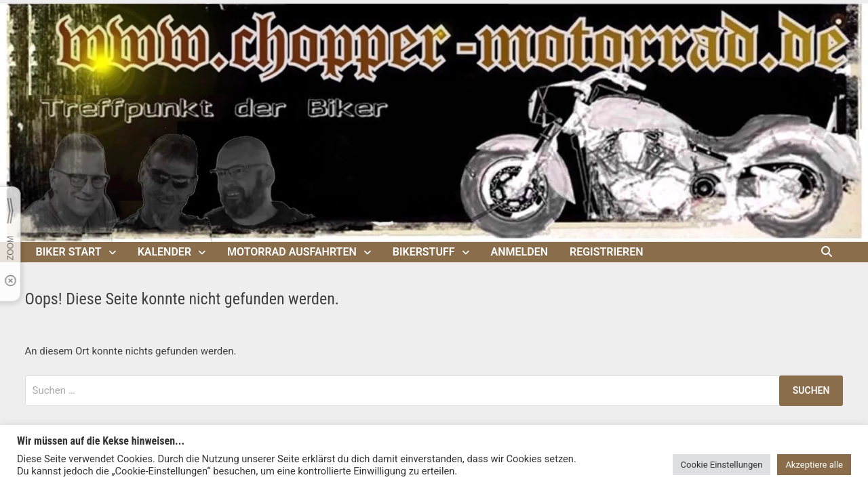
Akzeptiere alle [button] (814, 465)
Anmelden (519, 252)
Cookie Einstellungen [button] (722, 465)
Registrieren (607, 252)
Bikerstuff (424, 252)
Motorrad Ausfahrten (292, 252)
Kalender (164, 252)
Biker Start (69, 252)
